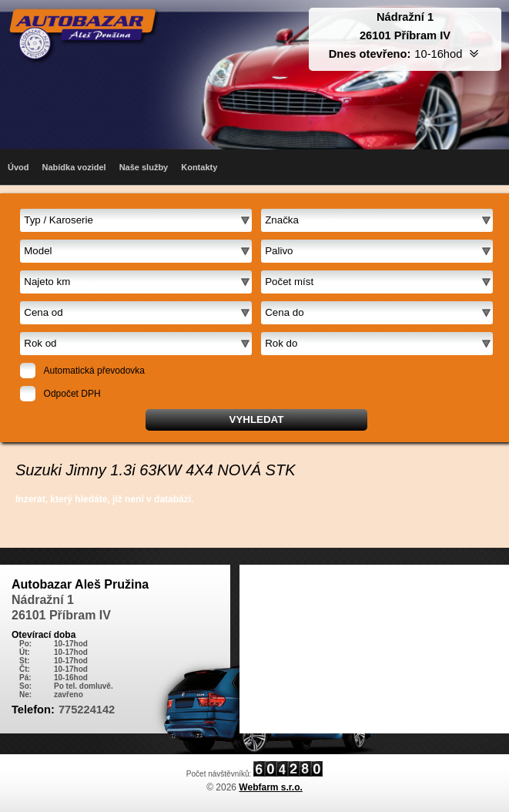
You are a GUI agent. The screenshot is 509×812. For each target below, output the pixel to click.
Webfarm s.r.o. (270, 787)
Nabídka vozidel (74, 167)
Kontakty (199, 167)
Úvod (18, 167)
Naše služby (144, 167)
